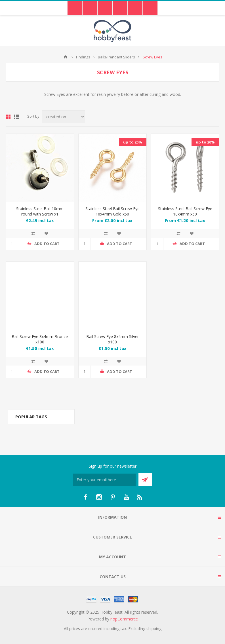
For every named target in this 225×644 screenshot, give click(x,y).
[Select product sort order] (64, 117)
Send (145, 480)
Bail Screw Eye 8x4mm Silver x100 (112, 339)
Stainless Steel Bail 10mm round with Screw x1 (40, 211)
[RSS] (140, 497)
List (17, 117)
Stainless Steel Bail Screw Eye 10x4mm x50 (185, 211)
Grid (8, 117)
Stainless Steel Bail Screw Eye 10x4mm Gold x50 (112, 211)
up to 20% (133, 142)
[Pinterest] (113, 497)
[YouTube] (126, 497)
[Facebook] (85, 497)
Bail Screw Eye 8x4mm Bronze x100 (40, 339)
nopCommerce (124, 619)
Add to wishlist (46, 233)
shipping (154, 629)
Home (66, 57)
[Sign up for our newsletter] (104, 480)
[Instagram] (99, 497)
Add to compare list (33, 233)
